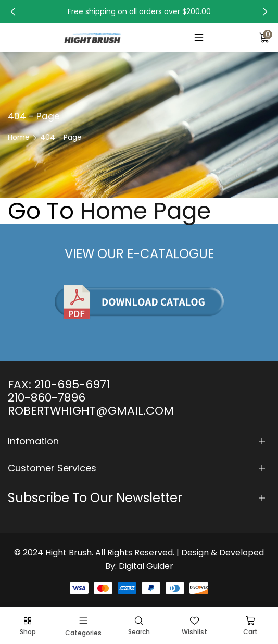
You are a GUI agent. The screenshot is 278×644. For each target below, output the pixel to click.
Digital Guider (146, 566)
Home (19, 137)
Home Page (146, 211)
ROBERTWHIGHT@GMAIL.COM (91, 411)
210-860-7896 (47, 398)
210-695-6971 (72, 385)
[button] (13, 11)
